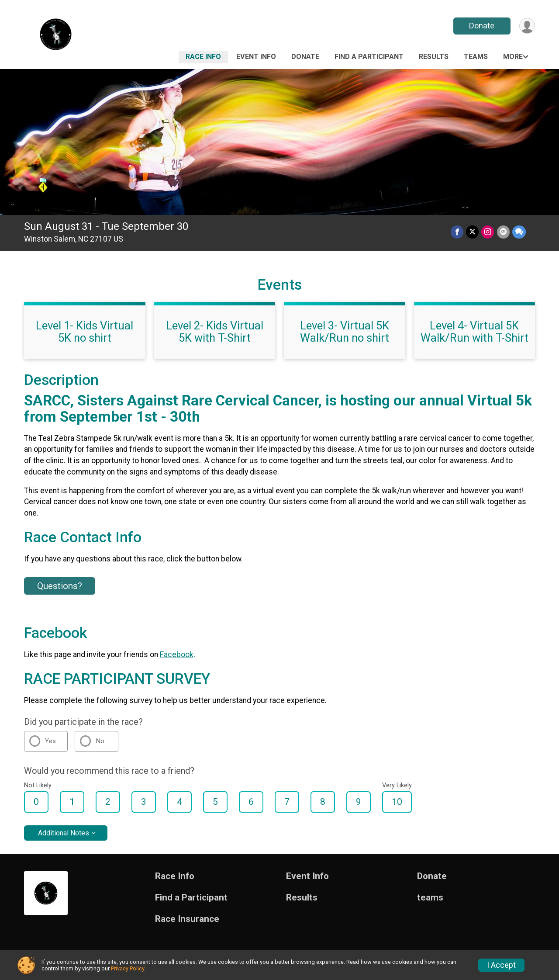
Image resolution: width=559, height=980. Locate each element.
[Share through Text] (519, 232)
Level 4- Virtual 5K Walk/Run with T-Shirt (474, 332)
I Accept (501, 965)
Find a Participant (369, 57)
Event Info (256, 57)
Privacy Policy (128, 968)
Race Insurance (187, 919)
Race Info (203, 57)
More (513, 57)
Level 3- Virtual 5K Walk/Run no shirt (345, 332)
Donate (482, 26)
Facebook (177, 654)
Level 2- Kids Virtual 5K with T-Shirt (215, 332)
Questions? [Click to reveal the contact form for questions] (60, 586)
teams (476, 57)
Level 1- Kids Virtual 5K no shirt (85, 332)
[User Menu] (527, 26)
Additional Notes (64, 833)
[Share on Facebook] (457, 232)
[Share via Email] (503, 232)
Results (434, 57)
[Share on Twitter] (473, 232)
